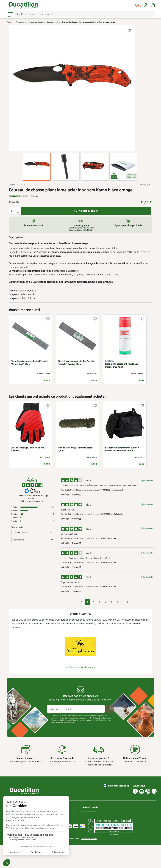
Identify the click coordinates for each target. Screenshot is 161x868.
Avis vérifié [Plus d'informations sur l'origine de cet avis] (149, 480)
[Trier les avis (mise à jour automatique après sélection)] (33, 533)
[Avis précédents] (82, 602)
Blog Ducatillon (89, 815)
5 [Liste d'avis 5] (111, 602)
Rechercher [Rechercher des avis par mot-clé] (31, 540)
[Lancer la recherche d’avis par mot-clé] (52, 540)
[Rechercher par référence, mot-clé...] (85, 14)
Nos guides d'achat (91, 819)
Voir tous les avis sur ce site (32, 501)
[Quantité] (14, 211)
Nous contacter (89, 811)
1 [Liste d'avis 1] (87, 602)
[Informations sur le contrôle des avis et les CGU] (47, 496)
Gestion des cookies (89, 861)
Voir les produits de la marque (81, 667)
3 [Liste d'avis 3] (99, 602)
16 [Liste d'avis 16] (127, 602)
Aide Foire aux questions (89, 825)
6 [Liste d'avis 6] (117, 602)
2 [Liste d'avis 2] (93, 602)
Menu (10, 14)
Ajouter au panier (88, 211)
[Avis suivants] (133, 602)
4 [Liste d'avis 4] (105, 602)
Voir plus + (18, 727)
